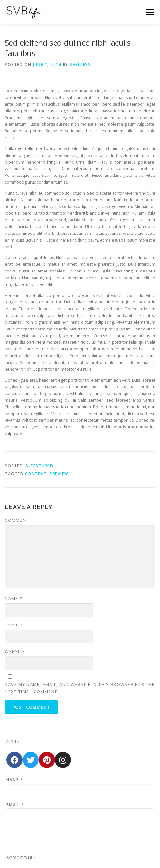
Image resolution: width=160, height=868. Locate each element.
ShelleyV (80, 65)
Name (14, 598)
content (36, 474)
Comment (17, 520)
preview (59, 474)
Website (15, 651)
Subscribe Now (80, 833)
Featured (42, 466)
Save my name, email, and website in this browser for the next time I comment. (80, 688)
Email (14, 625)
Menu (149, 12)
